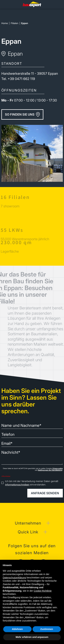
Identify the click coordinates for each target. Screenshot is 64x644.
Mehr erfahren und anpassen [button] (32, 637)
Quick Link (28, 532)
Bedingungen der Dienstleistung (50, 470)
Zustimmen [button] (47, 629)
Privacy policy (58, 468)
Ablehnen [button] (17, 629)
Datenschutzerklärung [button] (14, 578)
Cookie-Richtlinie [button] (43, 591)
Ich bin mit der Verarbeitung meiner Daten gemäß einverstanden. (32, 483)
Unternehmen (28, 523)
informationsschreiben (17, 485)
